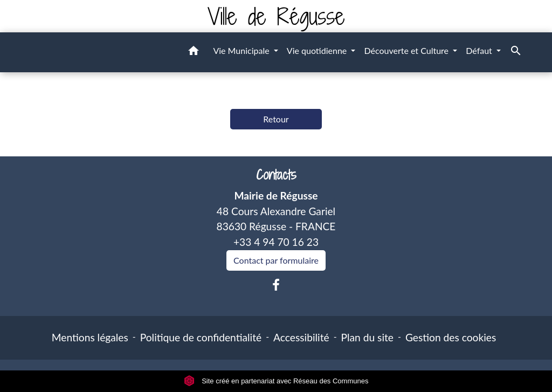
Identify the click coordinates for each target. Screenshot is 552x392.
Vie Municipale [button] (242, 50)
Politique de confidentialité (201, 337)
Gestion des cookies (451, 337)
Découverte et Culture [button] (407, 50)
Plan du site (367, 337)
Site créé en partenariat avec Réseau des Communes (276, 381)
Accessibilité (301, 337)
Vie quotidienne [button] (318, 50)
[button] (194, 52)
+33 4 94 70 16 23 (276, 242)
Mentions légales (90, 337)
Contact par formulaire (276, 260)
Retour (276, 119)
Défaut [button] (480, 50)
